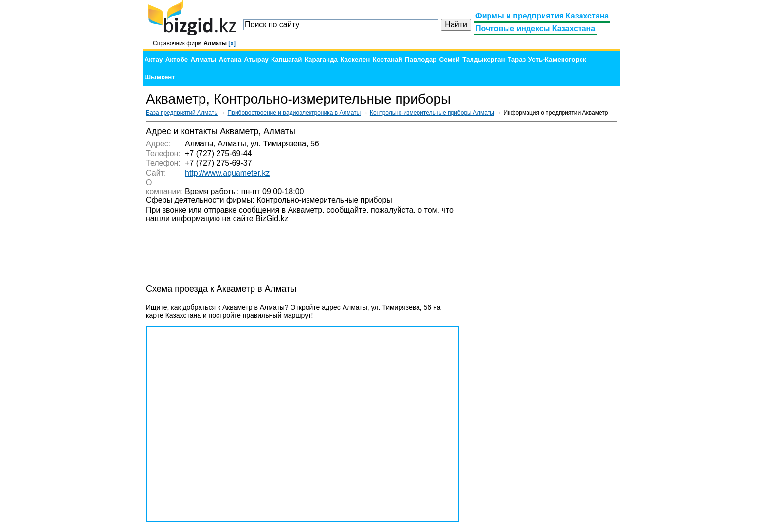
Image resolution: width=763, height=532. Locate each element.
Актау (154, 60)
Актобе (177, 60)
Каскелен (355, 60)
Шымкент (160, 77)
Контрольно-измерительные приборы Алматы (432, 113)
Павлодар (421, 60)
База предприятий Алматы (182, 113)
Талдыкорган (483, 60)
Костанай (388, 60)
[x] (232, 43)
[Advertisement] (544, 272)
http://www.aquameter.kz (227, 173)
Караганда (321, 60)
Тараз (517, 60)
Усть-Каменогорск (557, 60)
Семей (450, 60)
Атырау (256, 60)
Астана (230, 60)
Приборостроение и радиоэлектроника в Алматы (294, 113)
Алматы (203, 60)
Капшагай (286, 60)
